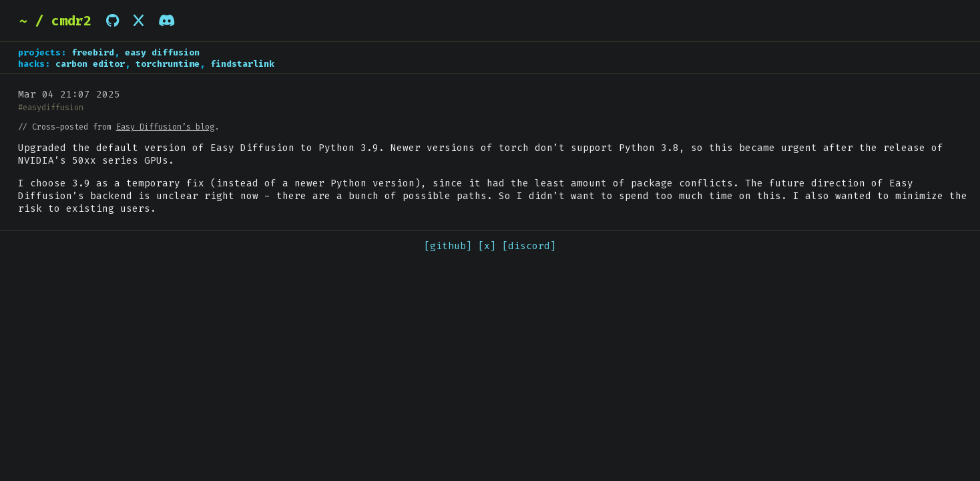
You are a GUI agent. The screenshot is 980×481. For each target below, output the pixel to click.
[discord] (529, 246)
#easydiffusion (51, 108)
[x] (487, 246)
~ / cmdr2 (55, 21)
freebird (93, 52)
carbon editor (90, 64)
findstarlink (242, 64)
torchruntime (168, 64)
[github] (448, 246)
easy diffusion (162, 52)
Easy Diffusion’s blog (165, 127)
